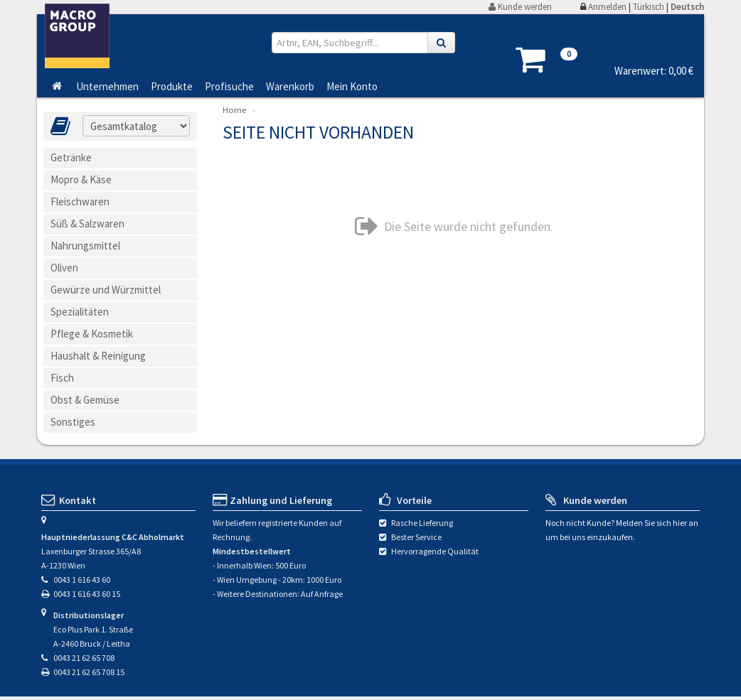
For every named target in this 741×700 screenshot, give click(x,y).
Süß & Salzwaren (87, 224)
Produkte (172, 86)
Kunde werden (520, 7)
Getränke (71, 157)
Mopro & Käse (81, 179)
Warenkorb (290, 86)
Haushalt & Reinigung (98, 356)
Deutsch (687, 7)
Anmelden (607, 7)
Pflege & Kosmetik (92, 334)
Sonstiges (73, 422)
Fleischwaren (80, 201)
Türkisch (649, 7)
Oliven (64, 268)
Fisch (62, 378)
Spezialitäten (80, 312)
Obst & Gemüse (85, 400)
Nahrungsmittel (85, 246)
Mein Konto (352, 86)
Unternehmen (107, 86)
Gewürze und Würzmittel (106, 290)
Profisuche (229, 86)
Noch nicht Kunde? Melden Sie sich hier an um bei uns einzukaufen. (622, 530)
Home (234, 109)
